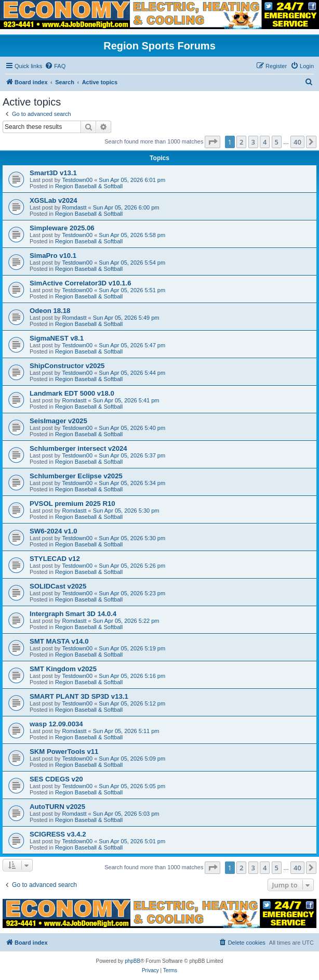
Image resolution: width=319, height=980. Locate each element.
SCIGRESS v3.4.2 (58, 834)
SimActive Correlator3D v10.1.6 (81, 283)
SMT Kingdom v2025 (63, 669)
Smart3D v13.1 (53, 173)
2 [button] (241, 142)
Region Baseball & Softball (89, 186)
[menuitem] (55, 66)
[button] (212, 142)
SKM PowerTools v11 (64, 752)
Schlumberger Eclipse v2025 (76, 476)
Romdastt (74, 207)
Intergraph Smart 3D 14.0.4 (73, 614)
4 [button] (265, 142)
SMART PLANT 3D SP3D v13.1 (79, 696)
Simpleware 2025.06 (62, 228)
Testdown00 (77, 180)
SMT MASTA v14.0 (59, 641)
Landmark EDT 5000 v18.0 (72, 393)
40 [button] (297, 142)
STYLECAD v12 (55, 559)
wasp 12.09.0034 (56, 724)
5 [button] (277, 142)
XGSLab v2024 (54, 200)
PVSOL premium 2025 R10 (72, 504)
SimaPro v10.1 (53, 256)
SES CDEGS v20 (56, 779)
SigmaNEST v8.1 (57, 338)
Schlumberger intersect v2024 (78, 448)
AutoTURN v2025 (57, 807)
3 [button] (253, 142)
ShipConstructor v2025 (67, 366)
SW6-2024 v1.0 (54, 531)
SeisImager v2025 (58, 421)
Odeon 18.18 (50, 311)
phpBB (132, 961)
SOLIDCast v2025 (58, 586)
